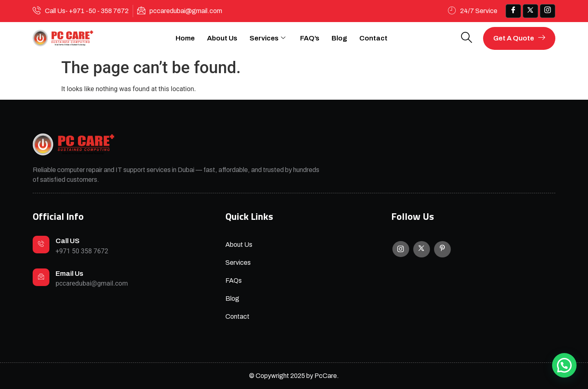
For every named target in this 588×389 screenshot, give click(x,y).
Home (185, 38)
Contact (373, 38)
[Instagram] (401, 249)
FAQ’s (310, 38)
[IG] (548, 11)
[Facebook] (513, 11)
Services (267, 38)
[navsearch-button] (467, 38)
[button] (564, 365)
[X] (422, 249)
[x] (530, 11)
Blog (339, 38)
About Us (222, 38)
